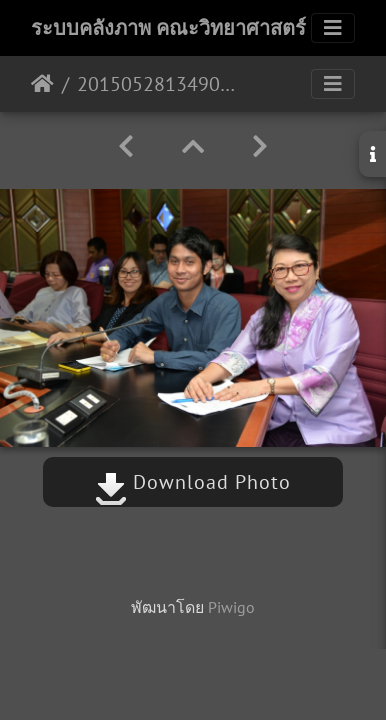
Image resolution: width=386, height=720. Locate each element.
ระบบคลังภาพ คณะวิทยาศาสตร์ (168, 28)
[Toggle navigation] (333, 28)
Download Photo (193, 482)
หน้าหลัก (42, 84)
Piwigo (231, 607)
